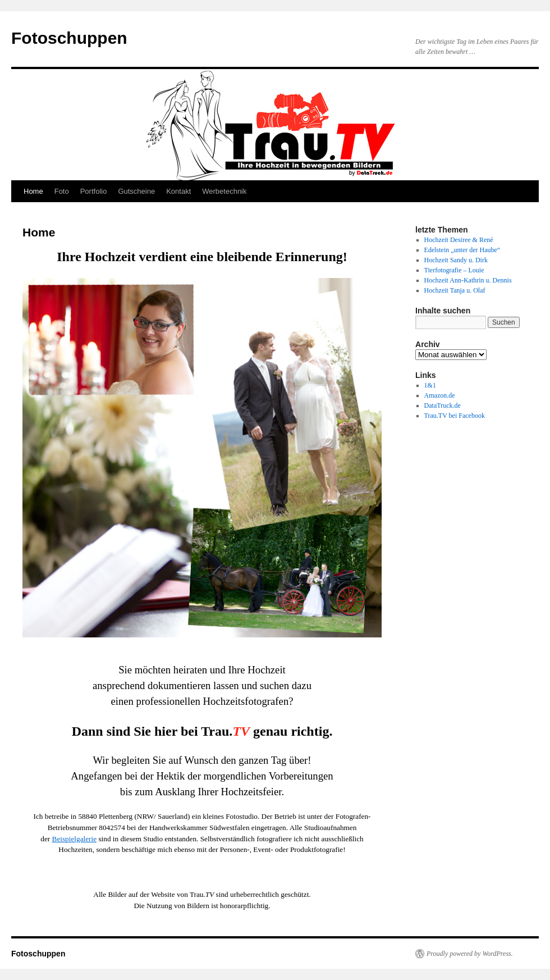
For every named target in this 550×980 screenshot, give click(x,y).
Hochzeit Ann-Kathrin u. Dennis (468, 280)
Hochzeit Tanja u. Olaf (455, 290)
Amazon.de (440, 395)
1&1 (430, 385)
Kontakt (178, 191)
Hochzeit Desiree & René (459, 240)
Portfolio (94, 191)
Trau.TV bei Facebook (455, 416)
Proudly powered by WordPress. (470, 954)
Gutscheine (136, 191)
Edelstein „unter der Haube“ (462, 250)
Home (33, 191)
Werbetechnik (224, 191)
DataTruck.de (443, 405)
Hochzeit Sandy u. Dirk (456, 260)
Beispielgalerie (75, 839)
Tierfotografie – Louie (454, 270)
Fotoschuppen (69, 38)
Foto (62, 191)
